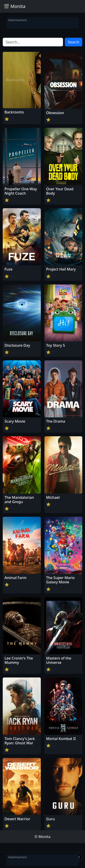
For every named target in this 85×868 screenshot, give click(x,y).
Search (74, 42)
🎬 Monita (15, 6)
